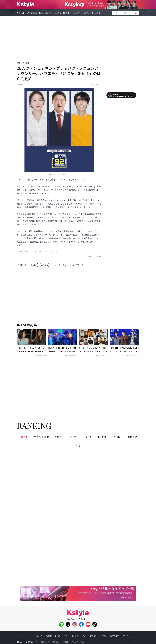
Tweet (90, 256)
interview (97, 13)
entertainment (35, 13)
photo (86, 13)
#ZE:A (35, 265)
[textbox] (126, 13)
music (48, 13)
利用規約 (56, 642)
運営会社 (19, 642)
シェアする (98, 256)
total (24, 437)
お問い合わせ (45, 642)
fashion (76, 13)
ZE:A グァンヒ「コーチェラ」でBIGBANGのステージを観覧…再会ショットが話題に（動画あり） (62, 350)
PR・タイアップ (129, 636)
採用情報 (65, 642)
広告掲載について (32, 642)
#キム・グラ (56, 265)
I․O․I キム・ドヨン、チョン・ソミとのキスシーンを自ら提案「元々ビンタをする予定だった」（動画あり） (31, 350)
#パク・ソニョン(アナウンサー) (75, 265)
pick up (20, 13)
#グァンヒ (45, 265)
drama (57, 13)
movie (66, 13)
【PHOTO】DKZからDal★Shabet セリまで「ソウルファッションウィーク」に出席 (124, 350)
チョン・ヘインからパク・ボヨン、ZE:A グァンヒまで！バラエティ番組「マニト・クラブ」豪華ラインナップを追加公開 (94, 350)
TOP (19, 63)
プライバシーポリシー (79, 642)
